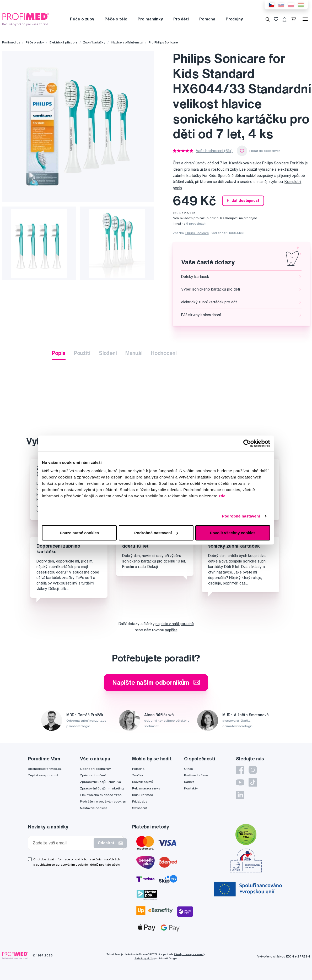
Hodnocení (164, 353)
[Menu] (305, 19)
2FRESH (304, 956)
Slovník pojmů (143, 782)
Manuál (134, 353)
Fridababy (140, 801)
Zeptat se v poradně (43, 775)
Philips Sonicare (197, 233)
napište (171, 630)
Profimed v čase (196, 775)
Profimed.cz (11, 42)
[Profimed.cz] (26, 19)
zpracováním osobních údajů (77, 864)
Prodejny (234, 19)
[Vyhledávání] (268, 19)
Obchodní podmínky (95, 769)
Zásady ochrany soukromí (189, 954)
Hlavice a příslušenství (127, 42)
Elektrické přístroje (63, 42)
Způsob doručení (93, 775)
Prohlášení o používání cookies (103, 801)
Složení (108, 353)
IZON (290, 956)
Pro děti (181, 19)
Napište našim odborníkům (156, 682)
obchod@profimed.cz (45, 769)
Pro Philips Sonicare (163, 42)
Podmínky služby (145, 958)
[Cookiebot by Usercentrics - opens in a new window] (247, 443)
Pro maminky (150, 19)
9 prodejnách (196, 223)
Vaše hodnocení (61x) (214, 151)
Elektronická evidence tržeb (101, 795)
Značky (138, 775)
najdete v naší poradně (174, 624)
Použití (82, 353)
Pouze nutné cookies (79, 533)
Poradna (207, 19)
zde (222, 496)
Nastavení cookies (94, 808)
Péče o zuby (82, 19)
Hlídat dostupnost (243, 201)
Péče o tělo (116, 19)
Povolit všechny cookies (233, 533)
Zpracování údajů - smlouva (100, 782)
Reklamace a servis (146, 788)
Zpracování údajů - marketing (102, 788)
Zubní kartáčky (94, 42)
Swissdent (140, 808)
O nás (188, 769)
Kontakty (191, 788)
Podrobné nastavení (241, 516)
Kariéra (189, 782)
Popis (59, 353)
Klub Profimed (143, 795)
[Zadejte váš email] (62, 843)
